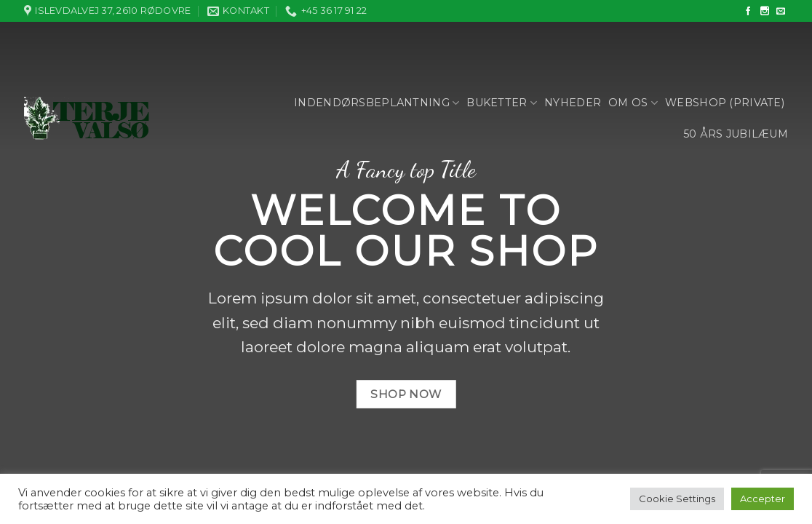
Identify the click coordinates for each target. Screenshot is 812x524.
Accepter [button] (763, 499)
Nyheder (573, 103)
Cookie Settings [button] (677, 499)
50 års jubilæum (736, 134)
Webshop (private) (725, 103)
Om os (633, 103)
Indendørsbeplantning (377, 103)
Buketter (502, 103)
